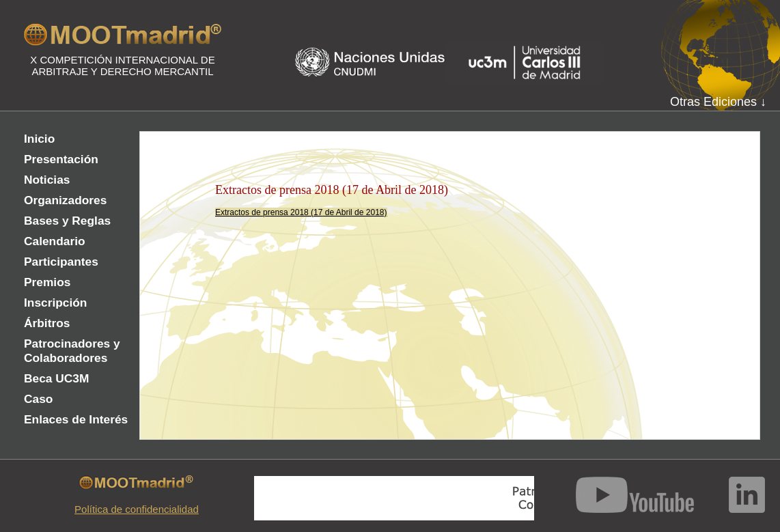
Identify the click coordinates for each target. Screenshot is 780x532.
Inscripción (55, 303)
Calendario (55, 241)
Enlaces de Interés (76, 419)
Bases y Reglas (67, 221)
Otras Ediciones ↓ (718, 102)
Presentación (61, 159)
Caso (38, 399)
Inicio (39, 139)
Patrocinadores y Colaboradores (72, 351)
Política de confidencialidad (137, 509)
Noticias (47, 180)
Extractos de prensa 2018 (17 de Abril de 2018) (301, 212)
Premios (47, 282)
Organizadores (65, 200)
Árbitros (47, 323)
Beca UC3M (56, 378)
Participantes (61, 262)
